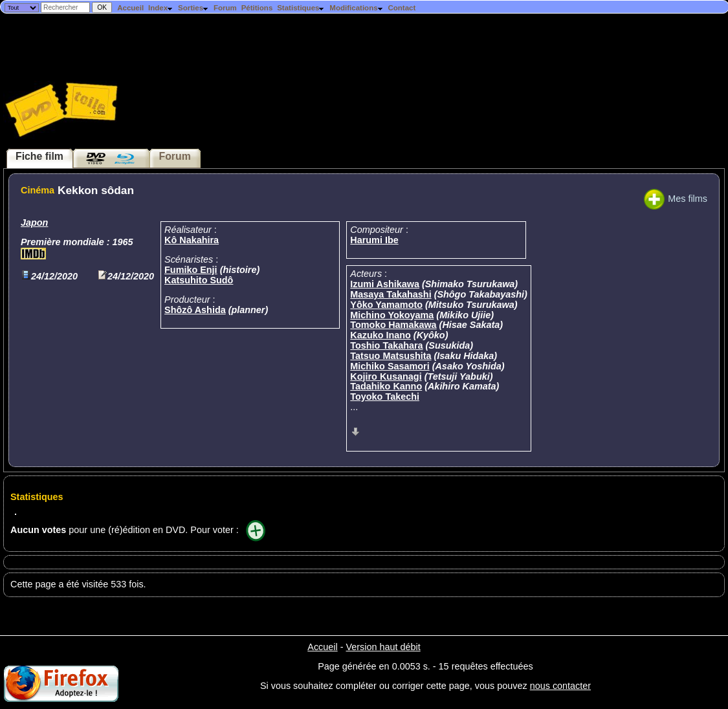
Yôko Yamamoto (386, 305)
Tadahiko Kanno (386, 386)
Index (161, 8)
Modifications (356, 8)
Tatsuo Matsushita (391, 356)
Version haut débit (383, 647)
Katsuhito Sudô (199, 280)
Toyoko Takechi (385, 397)
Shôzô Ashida (195, 310)
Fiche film (39, 156)
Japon (34, 223)
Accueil (130, 8)
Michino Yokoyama (392, 315)
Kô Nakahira (192, 240)
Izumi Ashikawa (385, 284)
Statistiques (301, 8)
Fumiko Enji (191, 270)
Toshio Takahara (386, 345)
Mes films (676, 199)
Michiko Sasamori (390, 366)
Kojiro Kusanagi (386, 376)
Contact (402, 8)
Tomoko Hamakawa (393, 325)
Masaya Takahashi (391, 294)
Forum (225, 8)
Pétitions (257, 8)
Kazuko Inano (381, 335)
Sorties (193, 8)
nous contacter (560, 686)
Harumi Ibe (374, 240)
